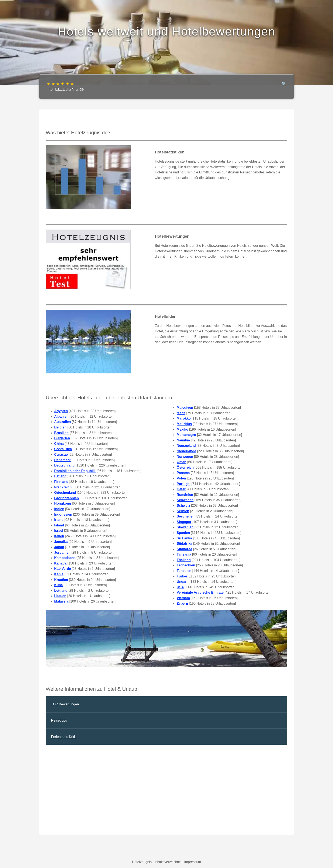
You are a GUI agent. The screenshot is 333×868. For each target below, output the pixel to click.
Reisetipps (59, 720)
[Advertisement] (166, 798)
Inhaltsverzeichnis (168, 862)
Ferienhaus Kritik (64, 737)
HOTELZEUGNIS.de (65, 86)
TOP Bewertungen (65, 704)
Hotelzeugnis (142, 862)
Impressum (193, 862)
